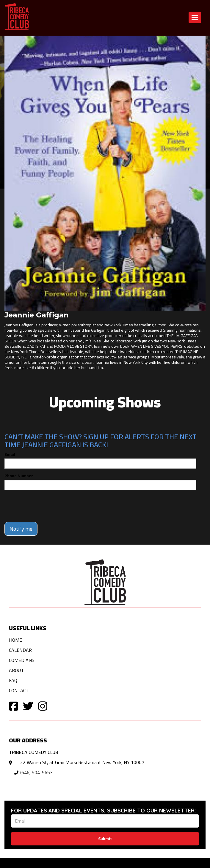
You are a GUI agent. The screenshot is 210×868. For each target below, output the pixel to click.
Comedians (22, 660)
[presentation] (50, 506)
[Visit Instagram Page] (43, 706)
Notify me (21, 529)
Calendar (20, 650)
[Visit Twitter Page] (28, 706)
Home (15, 640)
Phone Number (19, 476)
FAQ (13, 680)
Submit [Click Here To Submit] (105, 839)
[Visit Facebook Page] (14, 706)
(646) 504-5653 (36, 772)
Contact (19, 690)
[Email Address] (105, 821)
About (16, 670)
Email (10, 454)
